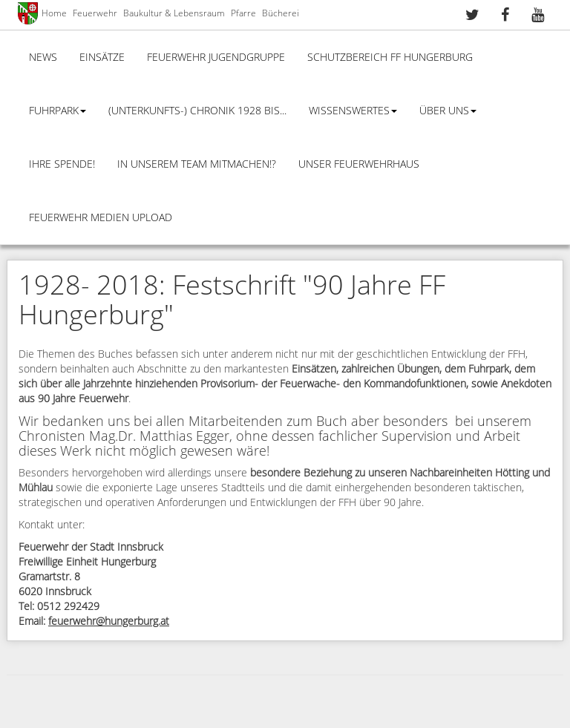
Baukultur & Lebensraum (174, 13)
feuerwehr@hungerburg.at (109, 622)
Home (54, 13)
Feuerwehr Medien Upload (101, 218)
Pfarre (243, 13)
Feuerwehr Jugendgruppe (216, 58)
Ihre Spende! (62, 164)
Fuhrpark (58, 111)
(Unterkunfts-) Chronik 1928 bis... (197, 111)
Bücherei (281, 13)
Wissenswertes (353, 111)
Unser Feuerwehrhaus (359, 164)
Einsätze (102, 58)
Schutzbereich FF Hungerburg (390, 58)
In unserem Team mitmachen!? (197, 164)
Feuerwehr (95, 13)
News (43, 58)
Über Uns (448, 111)
